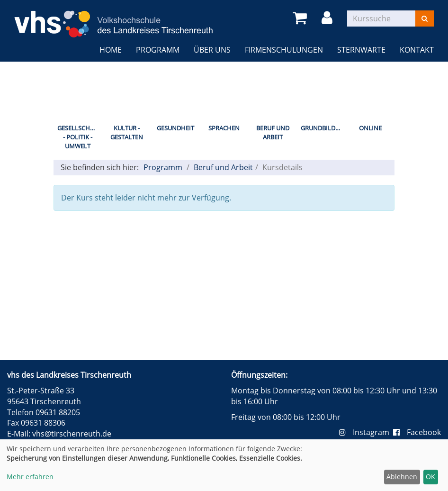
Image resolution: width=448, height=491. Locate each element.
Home (111, 50)
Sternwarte (361, 50)
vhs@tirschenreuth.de (72, 434)
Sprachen (224, 128)
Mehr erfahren (30, 477)
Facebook (417, 432)
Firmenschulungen (284, 50)
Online (370, 128)
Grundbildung (323, 128)
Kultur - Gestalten (127, 132)
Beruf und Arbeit (273, 132)
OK (430, 477)
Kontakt (417, 50)
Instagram (366, 432)
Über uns (212, 50)
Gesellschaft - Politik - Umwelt (79, 137)
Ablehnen (402, 477)
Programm (158, 50)
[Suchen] (425, 18)
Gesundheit (175, 128)
